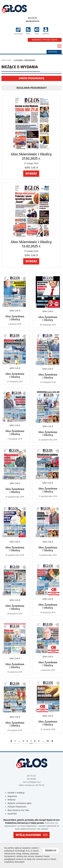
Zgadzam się (52, 850)
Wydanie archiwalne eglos (20, 803)
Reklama (12, 800)
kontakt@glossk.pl (34, 782)
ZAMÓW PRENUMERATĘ (31, 78)
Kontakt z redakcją (16, 793)
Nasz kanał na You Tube (18, 810)
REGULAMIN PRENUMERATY (32, 88)
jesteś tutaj (6, 60)
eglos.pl (33, 18)
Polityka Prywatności (17, 807)
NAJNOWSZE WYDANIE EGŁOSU (45, 40)
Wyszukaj (54, 52)
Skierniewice (33, 21)
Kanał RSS (12, 814)
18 (48, 741)
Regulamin (12, 796)
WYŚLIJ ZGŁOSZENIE (28, 835)
